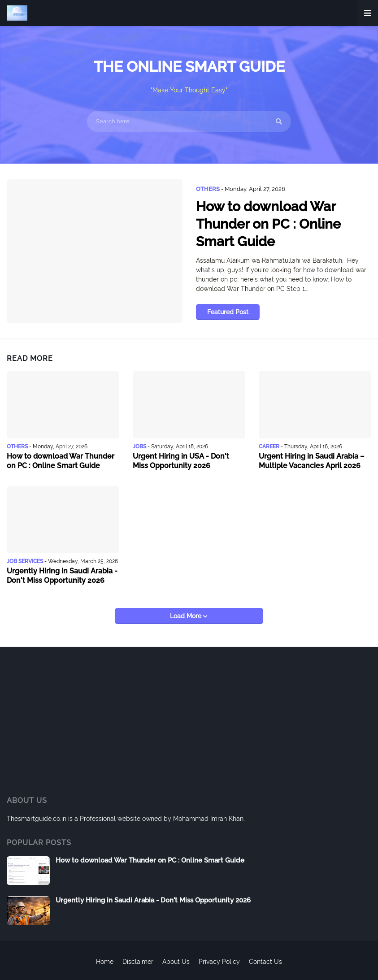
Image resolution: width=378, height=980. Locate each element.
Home (105, 962)
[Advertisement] (189, 714)
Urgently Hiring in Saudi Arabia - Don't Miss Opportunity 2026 (62, 576)
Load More (187, 616)
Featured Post (228, 312)
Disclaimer (138, 962)
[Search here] (189, 121)
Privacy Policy (219, 962)
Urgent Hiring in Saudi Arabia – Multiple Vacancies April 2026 (311, 461)
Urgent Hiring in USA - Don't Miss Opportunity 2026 (181, 461)
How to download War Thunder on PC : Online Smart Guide (268, 224)
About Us (176, 962)
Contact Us (265, 962)
